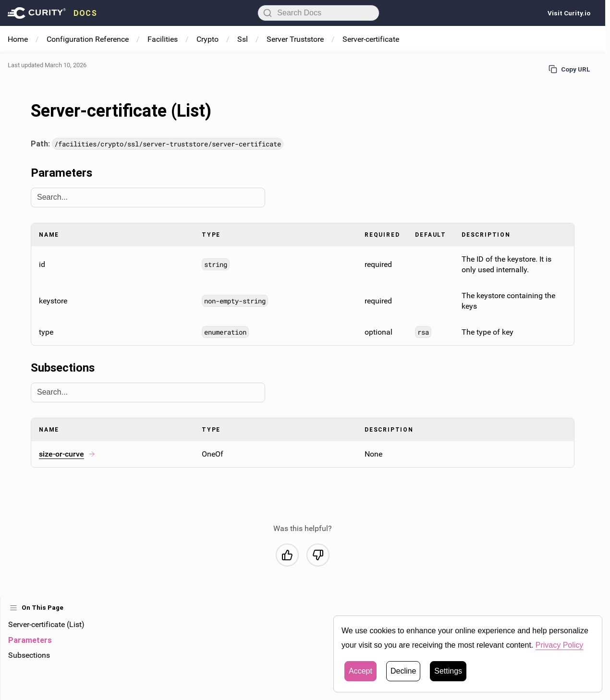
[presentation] (52, 13)
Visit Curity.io (569, 13)
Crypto (207, 39)
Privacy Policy (560, 645)
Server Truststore (295, 39)
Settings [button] (448, 671)
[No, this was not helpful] (318, 555)
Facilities (163, 39)
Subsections (29, 655)
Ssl (243, 39)
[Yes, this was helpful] (287, 555)
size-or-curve (67, 454)
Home (18, 39)
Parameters (30, 640)
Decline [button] (403, 671)
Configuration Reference (88, 39)
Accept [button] (360, 671)
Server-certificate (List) (46, 624)
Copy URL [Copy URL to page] (569, 69)
